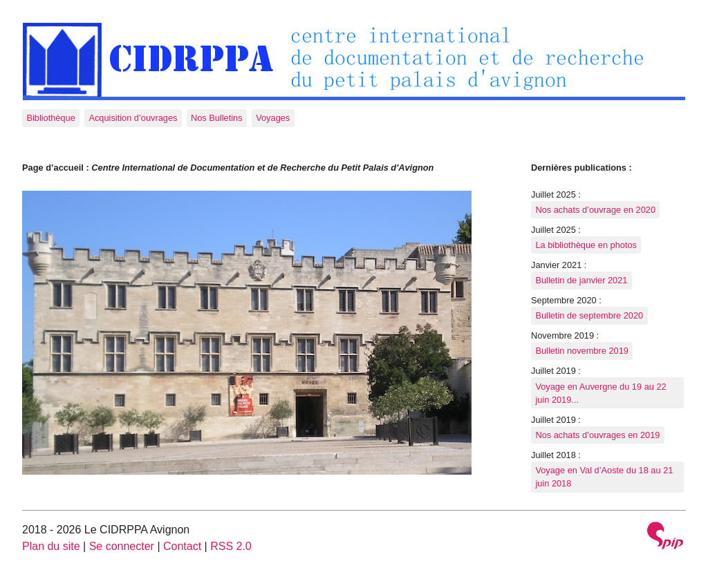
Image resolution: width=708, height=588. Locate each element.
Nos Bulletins (217, 118)
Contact (182, 546)
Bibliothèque (50, 118)
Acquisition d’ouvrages (133, 118)
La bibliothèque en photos (586, 245)
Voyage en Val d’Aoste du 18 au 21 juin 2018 (604, 477)
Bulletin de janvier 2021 (581, 280)
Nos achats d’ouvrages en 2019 (597, 435)
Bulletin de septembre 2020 (589, 315)
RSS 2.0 (231, 546)
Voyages (273, 118)
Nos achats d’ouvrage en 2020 (595, 210)
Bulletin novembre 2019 (581, 351)
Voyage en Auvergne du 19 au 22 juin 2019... (600, 393)
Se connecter (122, 546)
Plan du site (51, 546)
